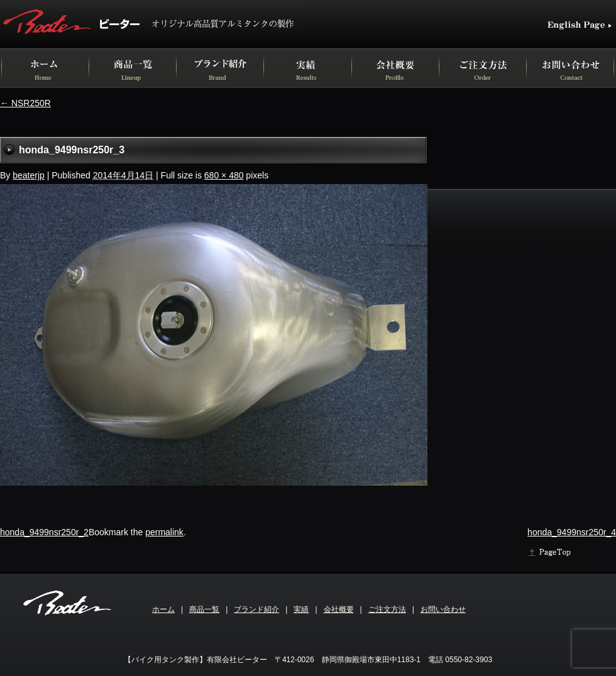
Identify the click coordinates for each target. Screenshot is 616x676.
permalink (164, 532)
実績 (301, 609)
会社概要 (339, 609)
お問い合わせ (443, 609)
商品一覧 (204, 609)
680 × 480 (224, 175)
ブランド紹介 (256, 609)
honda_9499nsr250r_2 (44, 532)
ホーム (163, 609)
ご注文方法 (387, 609)
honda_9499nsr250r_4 (572, 532)
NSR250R (25, 103)
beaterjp (29, 175)
